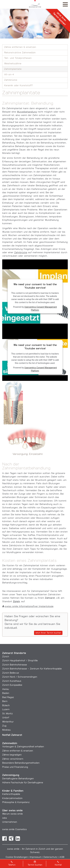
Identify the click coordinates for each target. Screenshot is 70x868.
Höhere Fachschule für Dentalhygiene (23, 783)
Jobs (5, 818)
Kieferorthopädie (11, 794)
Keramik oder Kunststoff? (18, 86)
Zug (4, 726)
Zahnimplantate (13, 69)
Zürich (6, 657)
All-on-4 (9, 75)
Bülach (6, 706)
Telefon (12, 863)
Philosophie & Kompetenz (16, 802)
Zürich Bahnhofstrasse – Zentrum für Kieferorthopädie (32, 669)
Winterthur (8, 722)
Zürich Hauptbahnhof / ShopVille (20, 661)
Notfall (58, 863)
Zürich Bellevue (11, 673)
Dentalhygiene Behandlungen (18, 779)
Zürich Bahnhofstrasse (15, 665)
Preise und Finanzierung (15, 767)
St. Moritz (7, 714)
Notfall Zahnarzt (12, 735)
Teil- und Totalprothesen (18, 58)
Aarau (6, 689)
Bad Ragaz (8, 697)
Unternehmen (10, 822)
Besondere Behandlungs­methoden (21, 763)
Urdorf (6, 718)
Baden (6, 693)
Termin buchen (35, 863)
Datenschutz (50, 857)
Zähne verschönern (13, 759)
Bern (5, 701)
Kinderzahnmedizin (12, 798)
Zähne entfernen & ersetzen (20, 47)
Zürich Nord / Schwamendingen (20, 677)
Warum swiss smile (13, 814)
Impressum (36, 857)
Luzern (6, 710)
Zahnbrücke (11, 80)
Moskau (6, 730)
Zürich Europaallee (12, 685)
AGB (62, 857)
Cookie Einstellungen (17, 857)
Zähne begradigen (12, 755)
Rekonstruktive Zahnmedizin (20, 53)
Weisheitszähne (13, 64)
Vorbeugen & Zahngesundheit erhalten (23, 747)
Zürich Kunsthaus (12, 681)
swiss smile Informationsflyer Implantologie (28, 607)
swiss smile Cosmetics (14, 830)
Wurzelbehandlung (27, 112)
